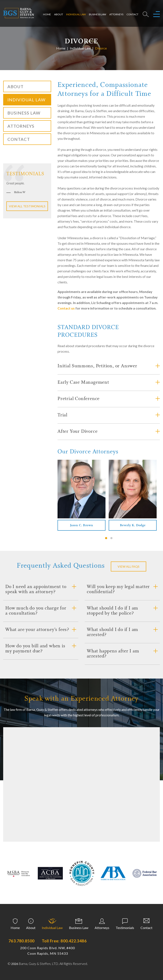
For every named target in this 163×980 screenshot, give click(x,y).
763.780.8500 (22, 941)
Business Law (98, 13)
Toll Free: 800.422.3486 (64, 941)
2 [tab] (111, 538)
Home (47, 13)
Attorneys (116, 13)
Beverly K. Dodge (133, 525)
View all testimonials (27, 206)
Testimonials (125, 928)
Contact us (66, 308)
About (59, 13)
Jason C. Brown (82, 525)
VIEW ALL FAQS (129, 566)
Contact (132, 13)
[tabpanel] (81, 495)
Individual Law (76, 13)
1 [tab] (106, 538)
